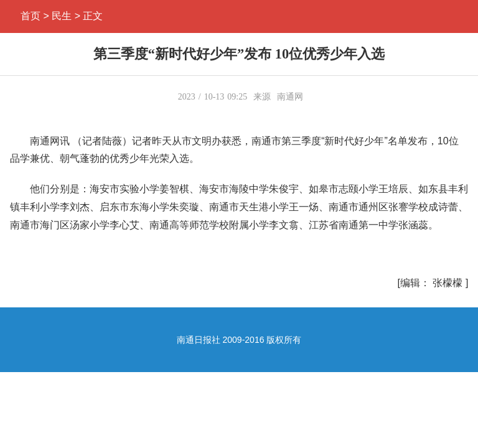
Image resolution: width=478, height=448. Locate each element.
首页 (30, 16)
